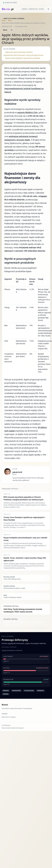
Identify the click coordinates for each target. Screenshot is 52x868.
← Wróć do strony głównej (13, 19)
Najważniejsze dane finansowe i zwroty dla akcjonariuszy (23, 55)
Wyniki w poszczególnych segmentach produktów (23, 58)
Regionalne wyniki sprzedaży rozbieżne (19, 52)
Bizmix (4, 21)
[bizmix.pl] (8, 9)
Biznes (10, 21)
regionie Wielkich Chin (27, 112)
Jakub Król (17, 472)
